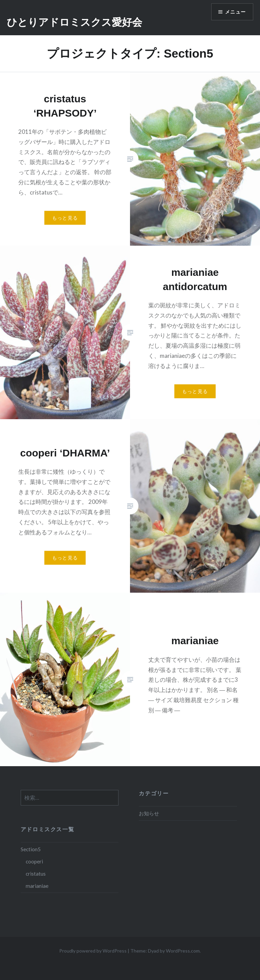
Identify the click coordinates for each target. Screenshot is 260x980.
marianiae (37, 886)
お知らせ (149, 813)
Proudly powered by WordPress (93, 951)
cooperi (34, 861)
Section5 (31, 849)
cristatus (36, 874)
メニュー (235, 12)
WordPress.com (183, 951)
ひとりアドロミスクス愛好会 (74, 22)
